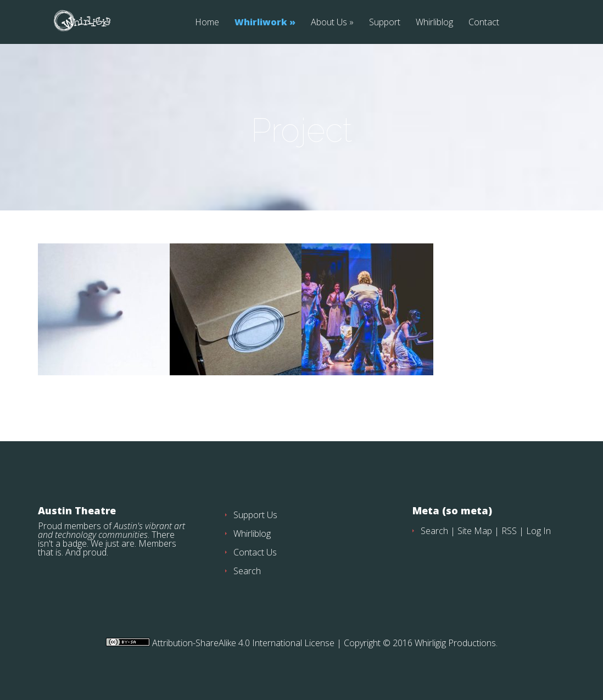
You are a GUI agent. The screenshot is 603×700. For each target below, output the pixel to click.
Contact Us (255, 552)
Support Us (255, 515)
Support (385, 23)
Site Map (475, 531)
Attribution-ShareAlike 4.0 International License (242, 643)
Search (247, 571)
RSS (509, 531)
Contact (484, 23)
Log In (538, 531)
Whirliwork (261, 23)
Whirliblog (434, 23)
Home (207, 23)
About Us (329, 23)
